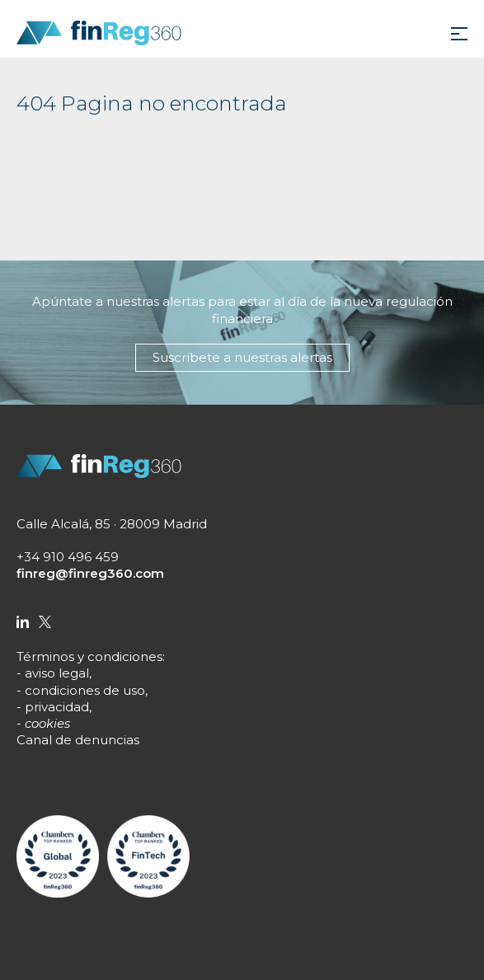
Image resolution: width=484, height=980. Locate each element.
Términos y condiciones (89, 656)
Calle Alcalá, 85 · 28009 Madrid (112, 524)
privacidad (57, 707)
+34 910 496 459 (68, 557)
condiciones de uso (85, 690)
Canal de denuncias (78, 740)
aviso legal (57, 673)
